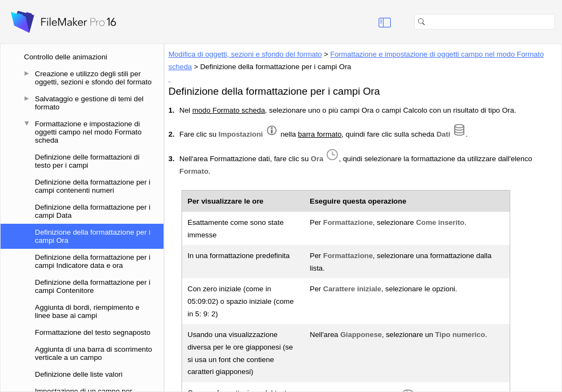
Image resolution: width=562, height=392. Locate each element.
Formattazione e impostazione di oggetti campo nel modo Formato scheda (88, 132)
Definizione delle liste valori (79, 374)
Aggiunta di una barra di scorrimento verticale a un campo (93, 353)
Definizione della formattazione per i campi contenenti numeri (93, 186)
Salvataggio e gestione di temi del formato (89, 103)
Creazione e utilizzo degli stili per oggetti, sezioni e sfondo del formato (93, 78)
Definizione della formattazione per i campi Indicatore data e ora (93, 261)
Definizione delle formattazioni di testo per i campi (87, 161)
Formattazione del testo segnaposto (93, 332)
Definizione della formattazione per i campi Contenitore (93, 286)
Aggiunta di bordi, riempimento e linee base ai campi (87, 311)
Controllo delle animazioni (66, 57)
